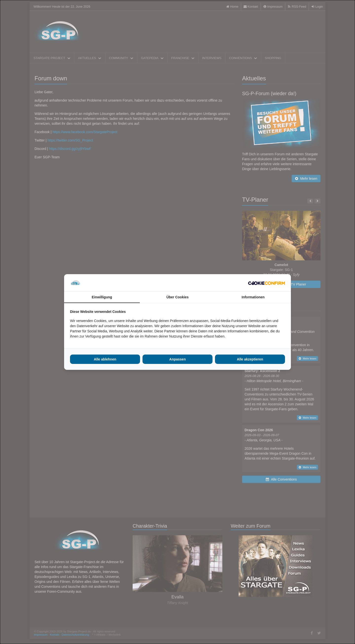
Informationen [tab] (253, 297)
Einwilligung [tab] (102, 297)
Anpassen (178, 359)
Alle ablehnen (105, 359)
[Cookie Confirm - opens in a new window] (266, 283)
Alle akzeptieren (250, 359)
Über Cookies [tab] (177, 297)
